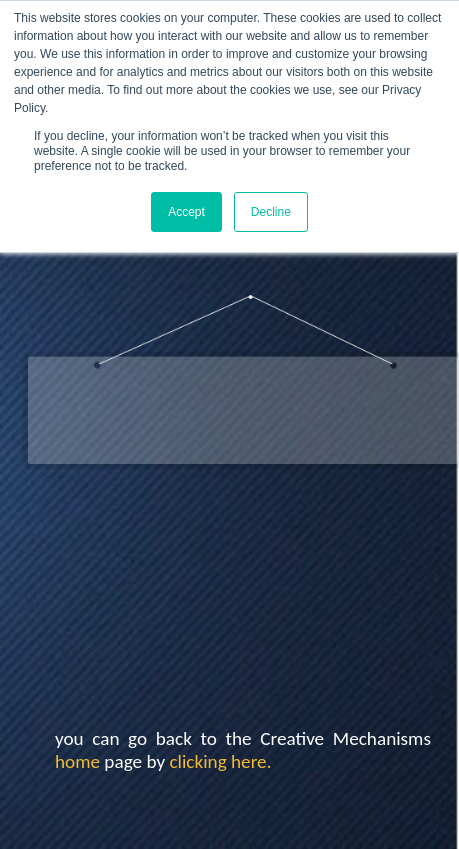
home (77, 761)
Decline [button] (271, 212)
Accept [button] (186, 212)
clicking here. (220, 761)
